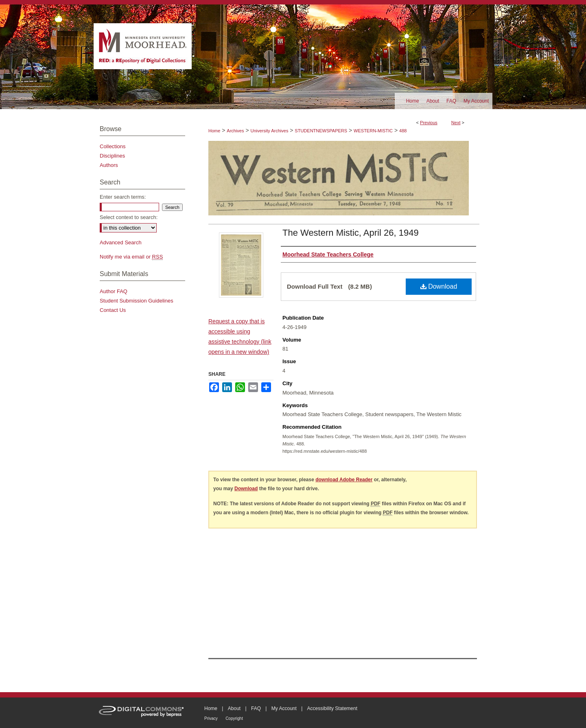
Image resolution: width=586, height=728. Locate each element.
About (234, 708)
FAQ (256, 708)
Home (214, 131)
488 (403, 131)
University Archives (269, 131)
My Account (284, 708)
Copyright (234, 718)
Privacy (211, 718)
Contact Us (113, 310)
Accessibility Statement (332, 708)
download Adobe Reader (344, 480)
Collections (113, 146)
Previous (429, 123)
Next (456, 123)
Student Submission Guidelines (137, 301)
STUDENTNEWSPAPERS (321, 131)
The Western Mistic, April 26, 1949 (351, 233)
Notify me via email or (131, 257)
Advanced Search (121, 242)
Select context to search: (129, 217)
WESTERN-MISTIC (373, 131)
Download (439, 286)
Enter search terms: (123, 197)
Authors (109, 165)
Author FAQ (114, 291)
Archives (235, 131)
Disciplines (112, 156)
